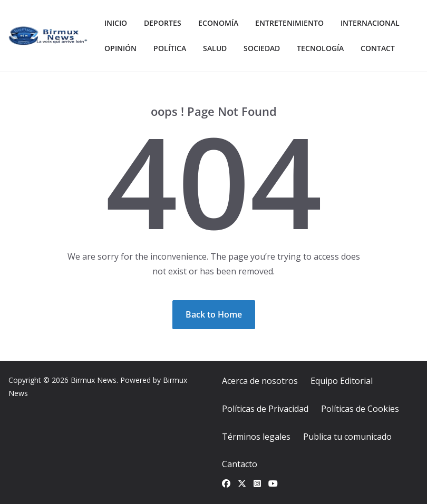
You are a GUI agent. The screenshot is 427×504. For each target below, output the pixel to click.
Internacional (370, 23)
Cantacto (240, 464)
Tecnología (320, 48)
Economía (218, 23)
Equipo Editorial (342, 381)
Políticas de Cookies (360, 409)
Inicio (116, 23)
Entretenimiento (289, 23)
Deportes (163, 23)
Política (170, 48)
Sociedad (262, 48)
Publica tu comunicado (347, 437)
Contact (378, 48)
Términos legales (256, 437)
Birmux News (94, 380)
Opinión (120, 48)
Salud (215, 48)
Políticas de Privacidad (265, 409)
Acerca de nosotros (260, 381)
